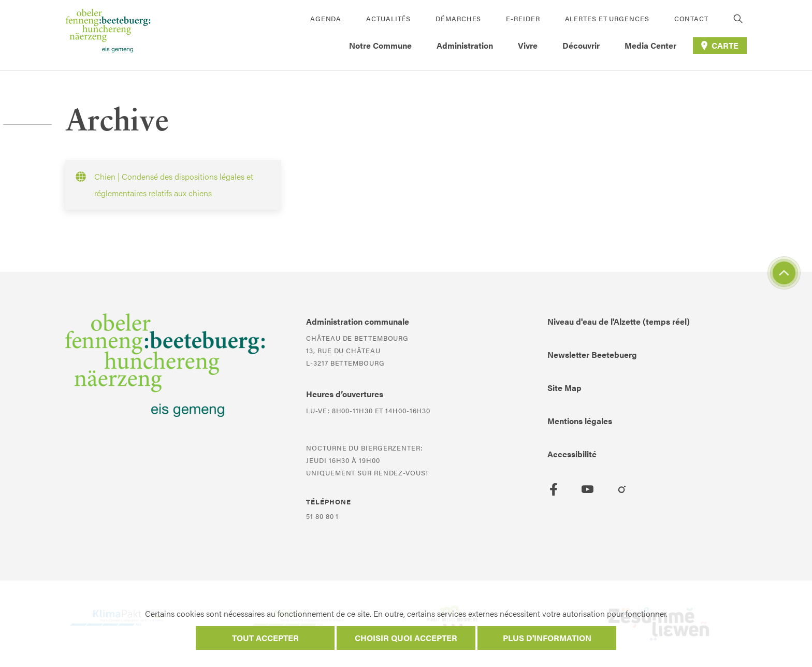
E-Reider (523, 18)
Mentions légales (580, 421)
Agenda (326, 18)
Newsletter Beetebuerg (592, 354)
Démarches (458, 18)
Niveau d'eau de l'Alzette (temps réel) (619, 321)
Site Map (564, 388)
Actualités (388, 18)
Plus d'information (547, 638)
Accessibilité (572, 454)
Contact (691, 18)
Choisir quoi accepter (406, 638)
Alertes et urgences (607, 18)
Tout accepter (265, 638)
